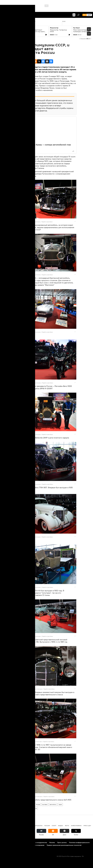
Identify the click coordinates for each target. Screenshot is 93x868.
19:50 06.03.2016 (22, 57)
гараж (60, 804)
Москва (38, 804)
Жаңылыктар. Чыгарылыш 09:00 (58, 31)
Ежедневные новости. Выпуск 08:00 (13, 31)
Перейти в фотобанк (47, 222)
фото (19, 804)
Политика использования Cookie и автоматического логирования (23, 845)
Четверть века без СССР (24, 808)
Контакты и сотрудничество (38, 843)
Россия (35, 808)
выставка (45, 804)
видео (61, 826)
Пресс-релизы (62, 843)
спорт (54, 826)
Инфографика (76, 826)
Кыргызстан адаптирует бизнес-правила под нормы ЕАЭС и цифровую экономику (36, 32)
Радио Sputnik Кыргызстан (32, 826)
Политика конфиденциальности (79, 843)
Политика (17, 826)
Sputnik (25, 222)
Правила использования (19, 843)
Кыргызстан (7, 826)
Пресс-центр (88, 826)
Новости (25, 804)
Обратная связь (7, 848)
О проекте (5, 843)
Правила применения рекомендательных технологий (64, 845)
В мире (32, 804)
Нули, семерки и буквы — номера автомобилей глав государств (45, 146)
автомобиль (53, 804)
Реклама (52, 843)
